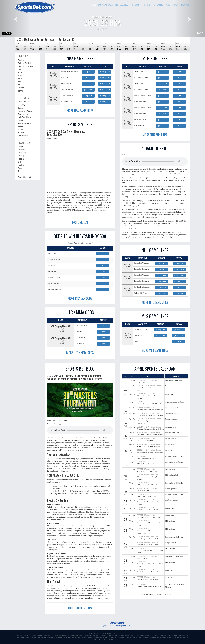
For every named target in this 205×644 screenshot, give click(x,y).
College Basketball (26, 66)
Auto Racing (23, 147)
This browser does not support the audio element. (155, 161)
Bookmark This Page (99, 639)
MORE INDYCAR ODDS (80, 298)
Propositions (23, 136)
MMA (20, 76)
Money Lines (23, 105)
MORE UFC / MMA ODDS (80, 352)
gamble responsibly (181, 637)
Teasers (21, 126)
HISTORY (146, 5)
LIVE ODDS (185, 5)
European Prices (25, 111)
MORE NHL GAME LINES (155, 302)
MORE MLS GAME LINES (155, 350)
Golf (20, 69)
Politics (21, 88)
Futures (21, 133)
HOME (93, 5)
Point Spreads (24, 102)
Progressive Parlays (26, 123)
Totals (20, 108)
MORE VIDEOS (80, 222)
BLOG (168, 5)
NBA (20, 79)
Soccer (21, 168)
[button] (15, 18)
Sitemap (111, 639)
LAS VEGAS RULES (105, 5)
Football (21, 159)
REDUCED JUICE (122, 5)
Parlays (21, 120)
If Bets (21, 130)
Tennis (21, 91)
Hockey (21, 165)
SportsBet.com (106, 634)
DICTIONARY (135, 5)
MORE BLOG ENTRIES (80, 608)
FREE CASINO (158, 5)
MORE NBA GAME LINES (80, 110)
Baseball (22, 150)
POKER (175, 5)
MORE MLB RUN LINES (155, 134)
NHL (20, 85)
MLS (20, 72)
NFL (20, 82)
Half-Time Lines (24, 117)
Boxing (21, 60)
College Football (25, 63)
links (49, 636)
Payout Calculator (25, 177)
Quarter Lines (24, 114)
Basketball (22, 153)
